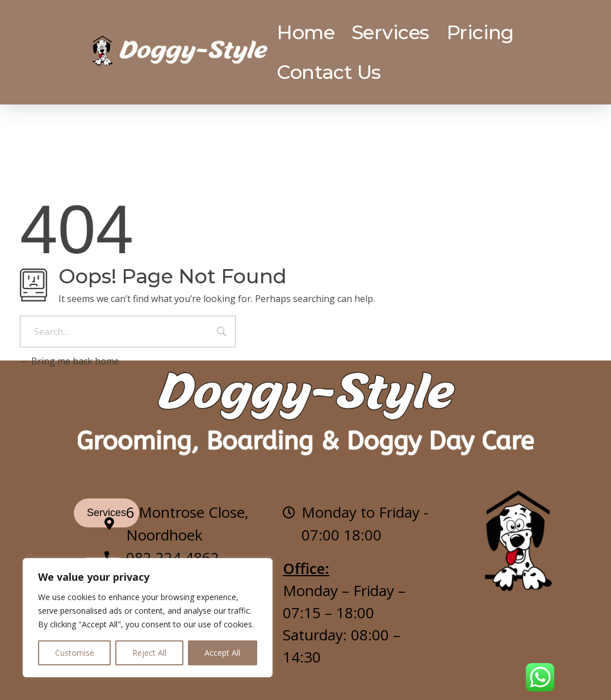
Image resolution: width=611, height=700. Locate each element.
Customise (75, 653)
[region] (148, 618)
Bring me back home (70, 361)
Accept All (222, 653)
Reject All (149, 653)
